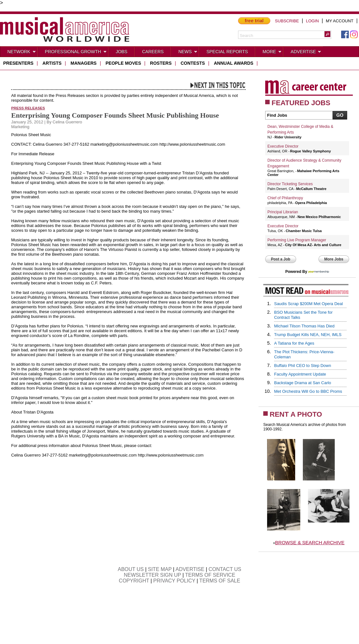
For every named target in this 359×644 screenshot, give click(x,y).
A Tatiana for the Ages (294, 343)
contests (193, 63)
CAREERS (153, 52)
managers (84, 63)
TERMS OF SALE (220, 581)
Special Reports (227, 52)
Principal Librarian (283, 212)
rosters (161, 63)
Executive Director (283, 146)
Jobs (122, 52)
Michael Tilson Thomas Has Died (304, 326)
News (188, 53)
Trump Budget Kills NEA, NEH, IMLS (308, 335)
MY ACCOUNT (340, 21)
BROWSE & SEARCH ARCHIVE (310, 542)
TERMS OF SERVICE (210, 575)
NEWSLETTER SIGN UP (152, 575)
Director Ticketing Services (290, 184)
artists (52, 63)
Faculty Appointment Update (300, 374)
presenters (18, 63)
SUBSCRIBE (287, 21)
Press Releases (28, 108)
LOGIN (312, 21)
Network (22, 53)
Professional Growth (76, 53)
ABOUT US (131, 569)
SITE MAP (160, 569)
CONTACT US (225, 569)
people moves (123, 63)
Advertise (306, 53)
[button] (327, 34)
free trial (254, 21)
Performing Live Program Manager (297, 240)
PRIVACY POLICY (174, 581)
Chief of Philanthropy (285, 198)
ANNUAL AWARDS (234, 63)
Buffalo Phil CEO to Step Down (303, 366)
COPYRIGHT (134, 581)
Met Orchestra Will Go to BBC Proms (308, 391)
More (272, 53)
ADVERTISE (190, 569)
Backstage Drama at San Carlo (303, 383)
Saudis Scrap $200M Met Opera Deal (308, 304)
